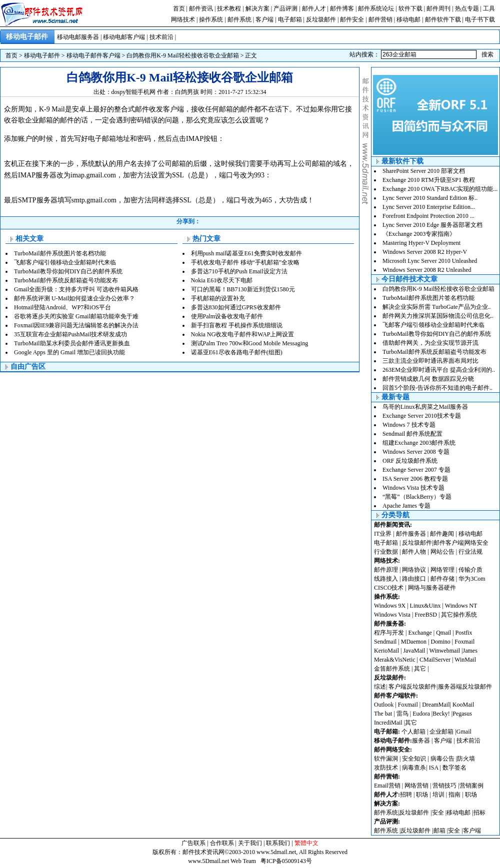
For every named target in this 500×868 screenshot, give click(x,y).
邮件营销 (380, 19)
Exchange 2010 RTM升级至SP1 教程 (429, 180)
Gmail (464, 732)
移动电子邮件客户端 (93, 55)
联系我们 (278, 843)
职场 (422, 795)
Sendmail (385, 642)
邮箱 (439, 831)
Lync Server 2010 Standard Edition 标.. (430, 198)
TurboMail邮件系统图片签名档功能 (60, 253)
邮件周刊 (438, 8)
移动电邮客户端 (124, 37)
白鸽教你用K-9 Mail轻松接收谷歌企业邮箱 (182, 55)
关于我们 (250, 843)
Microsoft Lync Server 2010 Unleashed (430, 261)
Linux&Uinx (425, 606)
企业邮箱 (441, 732)
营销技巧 (444, 786)
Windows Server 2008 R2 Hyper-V (425, 252)
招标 (479, 813)
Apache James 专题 (406, 506)
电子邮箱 (290, 19)
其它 (420, 669)
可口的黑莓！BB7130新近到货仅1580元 (243, 289)
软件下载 (410, 8)
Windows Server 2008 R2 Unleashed (427, 270)
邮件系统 (239, 19)
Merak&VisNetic (395, 660)
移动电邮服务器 (78, 37)
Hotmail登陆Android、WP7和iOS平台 (62, 307)
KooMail (463, 705)
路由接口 (414, 579)
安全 (438, 813)
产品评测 (285, 8)
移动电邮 (408, 19)
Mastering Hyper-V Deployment (421, 243)
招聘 (406, 795)
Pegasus (462, 714)
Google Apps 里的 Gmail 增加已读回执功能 (69, 352)
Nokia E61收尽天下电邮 (222, 280)
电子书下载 (480, 19)
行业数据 (387, 552)
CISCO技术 (389, 588)
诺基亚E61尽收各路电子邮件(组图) (237, 352)
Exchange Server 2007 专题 (416, 470)
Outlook (384, 705)
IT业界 (383, 534)
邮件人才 (314, 8)
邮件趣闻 (442, 534)
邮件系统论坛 (376, 8)
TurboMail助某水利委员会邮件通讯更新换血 (72, 343)
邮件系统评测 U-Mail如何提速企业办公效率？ (74, 298)
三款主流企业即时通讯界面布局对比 (430, 361)
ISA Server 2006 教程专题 (415, 479)
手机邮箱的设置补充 (218, 298)
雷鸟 (402, 714)
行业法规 (470, 552)
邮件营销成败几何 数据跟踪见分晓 (428, 379)
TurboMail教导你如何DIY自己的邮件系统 (68, 271)
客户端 (264, 19)
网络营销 (416, 786)
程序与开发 (389, 633)
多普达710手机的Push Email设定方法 (239, 271)
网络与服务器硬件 (432, 588)
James (470, 651)
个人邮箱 (413, 732)
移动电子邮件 (42, 55)
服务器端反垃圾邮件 (465, 687)
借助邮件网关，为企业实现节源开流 (430, 343)
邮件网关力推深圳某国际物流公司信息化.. (438, 316)
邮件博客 (342, 8)
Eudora (422, 714)
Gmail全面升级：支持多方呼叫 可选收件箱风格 (76, 289)
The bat (383, 714)
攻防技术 (386, 768)
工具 (489, 8)
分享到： (188, 221)
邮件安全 (352, 19)
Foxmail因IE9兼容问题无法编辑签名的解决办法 (76, 325)
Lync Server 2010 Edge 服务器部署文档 (432, 225)
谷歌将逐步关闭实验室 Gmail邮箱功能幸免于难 (76, 316)
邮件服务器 (411, 534)
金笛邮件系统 (392, 669)
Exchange (420, 633)
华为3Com (472, 579)
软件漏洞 (386, 759)
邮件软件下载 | (445, 19)
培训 (438, 795)
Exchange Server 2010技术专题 (422, 416)
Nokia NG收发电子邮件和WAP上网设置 (243, 334)
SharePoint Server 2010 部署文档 (424, 171)
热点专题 (467, 8)
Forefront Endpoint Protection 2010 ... (428, 216)
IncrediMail (388, 723)
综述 (380, 687)
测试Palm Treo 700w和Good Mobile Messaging (250, 343)
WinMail (465, 660)
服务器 (421, 741)
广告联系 (193, 843)
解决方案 (257, 8)
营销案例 (471, 786)
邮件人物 (414, 552)
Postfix (464, 633)
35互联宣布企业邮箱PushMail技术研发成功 (70, 334)
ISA (434, 768)
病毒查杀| (415, 768)
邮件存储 (442, 579)
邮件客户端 (448, 543)
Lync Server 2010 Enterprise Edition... (429, 207)
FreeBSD (426, 615)
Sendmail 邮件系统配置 (412, 434)
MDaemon (414, 642)
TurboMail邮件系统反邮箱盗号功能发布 (66, 280)
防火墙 (466, 759)
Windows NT (461, 606)
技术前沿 (161, 37)
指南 (454, 795)
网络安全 (476, 543)
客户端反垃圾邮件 (412, 687)
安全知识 (414, 759)
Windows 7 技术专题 (409, 425)
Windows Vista (393, 615)
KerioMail (386, 651)
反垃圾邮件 (321, 19)
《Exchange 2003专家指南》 (419, 234)
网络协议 (414, 570)
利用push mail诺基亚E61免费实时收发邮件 (246, 253)
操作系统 (211, 19)
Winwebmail (445, 651)
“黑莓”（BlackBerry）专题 (417, 497)
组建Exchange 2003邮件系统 (419, 443)
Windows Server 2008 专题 (416, 452)
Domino (440, 642)
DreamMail (436, 705)
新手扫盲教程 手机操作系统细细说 (237, 325)
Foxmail (464, 642)
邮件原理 (386, 570)
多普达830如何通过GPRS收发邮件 (236, 307)
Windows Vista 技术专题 (413, 488)
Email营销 (387, 786)
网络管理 (442, 570)
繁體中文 (306, 843)
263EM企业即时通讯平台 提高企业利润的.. (439, 370)
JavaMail (414, 651)
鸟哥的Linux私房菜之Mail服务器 (425, 407)
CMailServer (435, 660)
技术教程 (229, 8)
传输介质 (470, 570)
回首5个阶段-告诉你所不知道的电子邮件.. (437, 388)
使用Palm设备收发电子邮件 (227, 316)
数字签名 (454, 768)
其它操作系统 (459, 615)
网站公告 (442, 552)
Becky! (442, 714)
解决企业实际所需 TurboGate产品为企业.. (437, 307)
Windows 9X (390, 606)
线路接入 (386, 579)
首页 (179, 8)
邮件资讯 (201, 8)
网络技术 (183, 19)
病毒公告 (442, 759)
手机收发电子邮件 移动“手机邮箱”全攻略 (245, 262)
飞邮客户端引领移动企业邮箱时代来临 (65, 262)
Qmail (443, 633)
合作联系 (222, 843)
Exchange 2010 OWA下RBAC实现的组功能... (440, 189)
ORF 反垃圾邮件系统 (410, 461)
